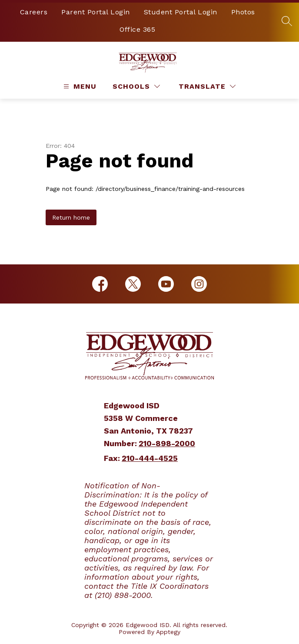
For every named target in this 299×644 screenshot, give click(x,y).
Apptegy (168, 632)
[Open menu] (79, 86)
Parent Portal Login (96, 12)
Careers (34, 12)
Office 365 (137, 29)
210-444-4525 (150, 458)
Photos (243, 12)
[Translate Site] (207, 86)
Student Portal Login (181, 12)
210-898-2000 (167, 443)
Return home (71, 217)
